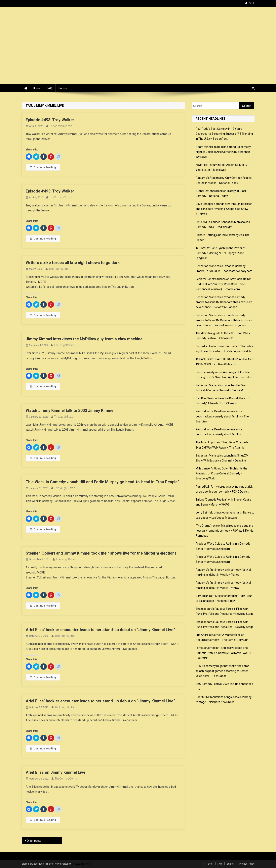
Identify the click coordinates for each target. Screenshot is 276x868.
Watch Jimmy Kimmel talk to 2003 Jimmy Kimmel (70, 410)
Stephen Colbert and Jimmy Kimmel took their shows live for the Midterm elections (101, 553)
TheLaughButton (59, 269)
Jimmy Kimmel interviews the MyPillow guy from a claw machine (84, 339)
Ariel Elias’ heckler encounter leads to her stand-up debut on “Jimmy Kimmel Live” (100, 630)
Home (37, 88)
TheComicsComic (61, 126)
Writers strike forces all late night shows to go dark (73, 263)
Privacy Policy (247, 864)
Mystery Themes (81, 864)
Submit (63, 88)
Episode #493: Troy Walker (50, 120)
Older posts (34, 841)
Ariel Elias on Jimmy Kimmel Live (56, 772)
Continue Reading (43, 167)
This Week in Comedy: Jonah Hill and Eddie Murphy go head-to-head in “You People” (102, 482)
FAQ (50, 88)
